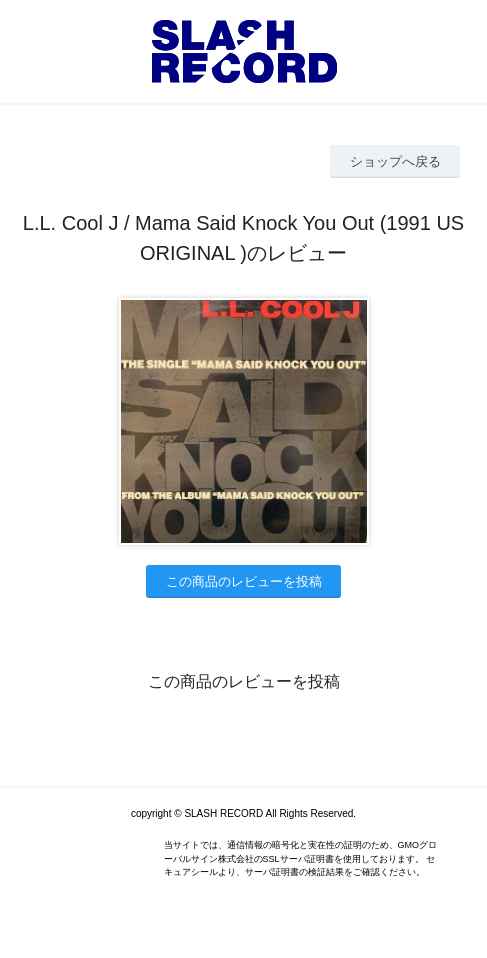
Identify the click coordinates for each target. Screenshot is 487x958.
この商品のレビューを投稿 (244, 581)
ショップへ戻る (395, 161)
